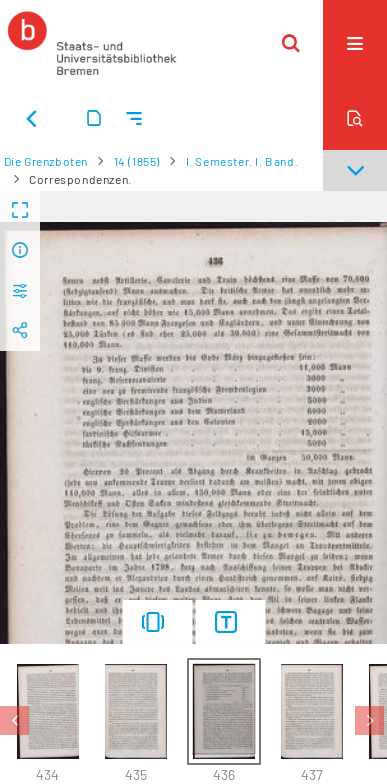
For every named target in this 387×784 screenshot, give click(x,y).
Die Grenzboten (46, 161)
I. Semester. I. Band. (242, 161)
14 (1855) (137, 161)
